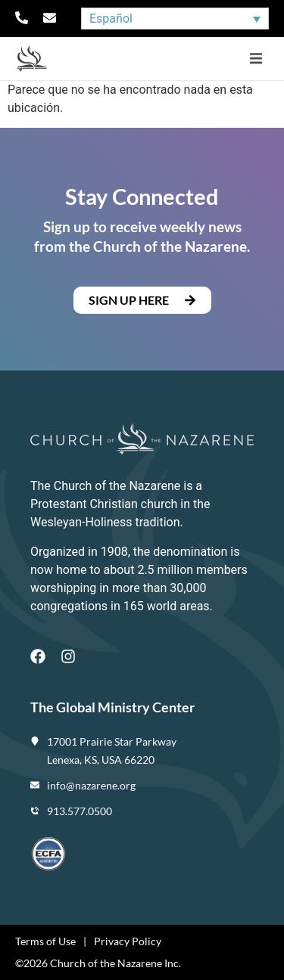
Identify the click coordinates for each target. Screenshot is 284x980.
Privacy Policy (128, 941)
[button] (256, 59)
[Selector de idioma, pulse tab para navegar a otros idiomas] (175, 19)
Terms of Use (45, 941)
